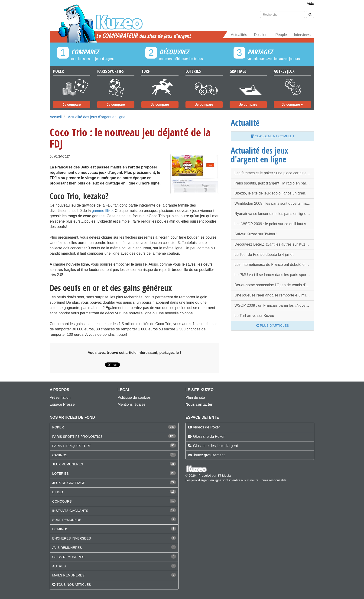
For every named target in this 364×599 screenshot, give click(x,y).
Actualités (239, 35)
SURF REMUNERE (67, 520)
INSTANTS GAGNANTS (70, 511)
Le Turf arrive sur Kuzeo (254, 316)
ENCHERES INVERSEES (71, 538)
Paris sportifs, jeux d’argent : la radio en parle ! (273, 183)
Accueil (56, 117)
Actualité (245, 123)
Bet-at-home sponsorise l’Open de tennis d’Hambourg (274, 285)
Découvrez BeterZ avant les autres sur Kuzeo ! (273, 244)
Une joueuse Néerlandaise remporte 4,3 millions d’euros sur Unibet (274, 295)
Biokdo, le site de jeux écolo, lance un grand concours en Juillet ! (274, 193)
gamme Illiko (102, 211)
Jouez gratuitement (209, 455)
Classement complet (273, 136)
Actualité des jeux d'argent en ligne (97, 117)
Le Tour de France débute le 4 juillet (264, 255)
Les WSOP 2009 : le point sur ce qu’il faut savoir (274, 224)
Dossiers (261, 35)
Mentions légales (132, 404)
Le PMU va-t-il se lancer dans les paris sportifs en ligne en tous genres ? (274, 275)
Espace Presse (62, 404)
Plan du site (195, 397)
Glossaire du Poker (209, 436)
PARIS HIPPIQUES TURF (72, 446)
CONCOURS (62, 501)
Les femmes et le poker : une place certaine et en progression (274, 173)
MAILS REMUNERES (68, 575)
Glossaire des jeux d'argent (215, 446)
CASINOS (60, 455)
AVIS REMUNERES (67, 548)
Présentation (60, 397)
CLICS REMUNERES (68, 557)
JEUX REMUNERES (68, 464)
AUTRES (59, 566)
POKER (58, 427)
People (281, 35)
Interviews (302, 35)
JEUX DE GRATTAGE (69, 483)
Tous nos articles (74, 585)
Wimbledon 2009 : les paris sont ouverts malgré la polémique (274, 203)
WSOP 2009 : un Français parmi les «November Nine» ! (274, 305)
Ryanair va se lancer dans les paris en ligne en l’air (274, 214)
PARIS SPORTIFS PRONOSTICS (77, 437)
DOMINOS (60, 529)
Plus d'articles (273, 326)
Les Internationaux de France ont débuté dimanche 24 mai (274, 265)
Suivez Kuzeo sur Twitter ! (256, 234)
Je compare (72, 105)
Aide (310, 4)
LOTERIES (60, 474)
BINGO (58, 492)
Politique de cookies (134, 397)
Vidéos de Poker (206, 427)
